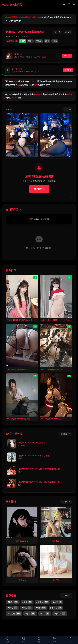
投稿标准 (38, 94)
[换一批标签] (66, 595)
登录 (31, 219)
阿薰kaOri (12, 41)
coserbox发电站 (12, 5)
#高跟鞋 (39, 41)
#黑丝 (30, 41)
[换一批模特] (66, 502)
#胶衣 (55, 41)
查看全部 (65, 434)
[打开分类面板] (55, 640)
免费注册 (68, 70)
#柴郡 (47, 41)
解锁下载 (67, 56)
